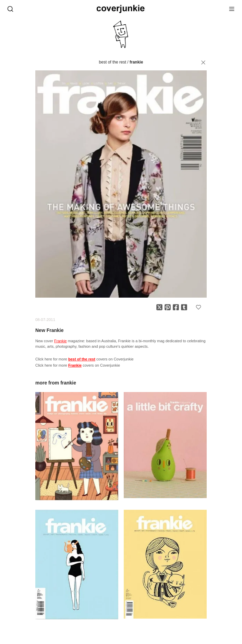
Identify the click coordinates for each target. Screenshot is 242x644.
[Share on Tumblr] (184, 307)
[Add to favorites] (198, 307)
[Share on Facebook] (176, 307)
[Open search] (10, 9)
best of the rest (113, 62)
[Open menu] (232, 9)
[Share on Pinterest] (168, 307)
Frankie (136, 62)
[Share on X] (159, 307)
